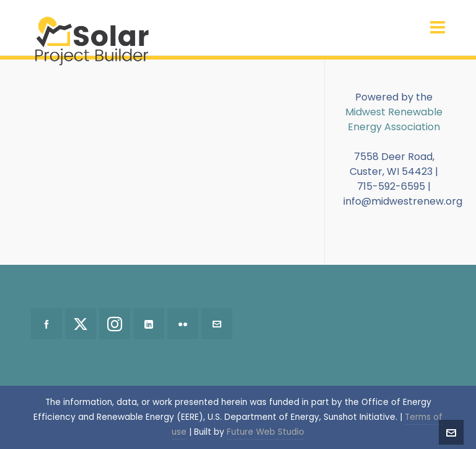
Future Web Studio (266, 432)
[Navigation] (438, 28)
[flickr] (183, 324)
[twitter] (81, 324)
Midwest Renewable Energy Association (394, 119)
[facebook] (46, 324)
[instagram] (115, 324)
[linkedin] (149, 324)
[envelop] (217, 324)
